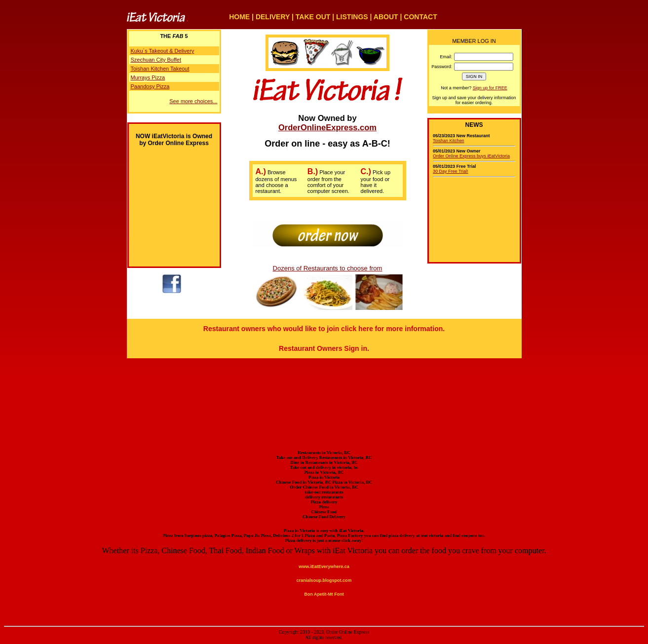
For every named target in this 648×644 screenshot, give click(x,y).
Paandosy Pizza (150, 86)
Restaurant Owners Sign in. (324, 348)
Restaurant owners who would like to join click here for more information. (324, 329)
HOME (239, 17)
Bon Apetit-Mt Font (324, 594)
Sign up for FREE (490, 88)
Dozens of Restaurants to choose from (328, 268)
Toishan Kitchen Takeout (160, 69)
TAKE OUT (313, 17)
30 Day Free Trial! (451, 171)
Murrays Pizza (148, 77)
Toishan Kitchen (449, 141)
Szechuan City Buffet (156, 60)
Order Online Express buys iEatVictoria (471, 156)
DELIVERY (273, 17)
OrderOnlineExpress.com (327, 127)
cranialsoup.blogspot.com (324, 580)
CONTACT (420, 17)
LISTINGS (352, 17)
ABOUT (386, 17)
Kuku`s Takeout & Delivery (163, 51)
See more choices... (193, 101)
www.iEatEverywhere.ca (324, 567)
